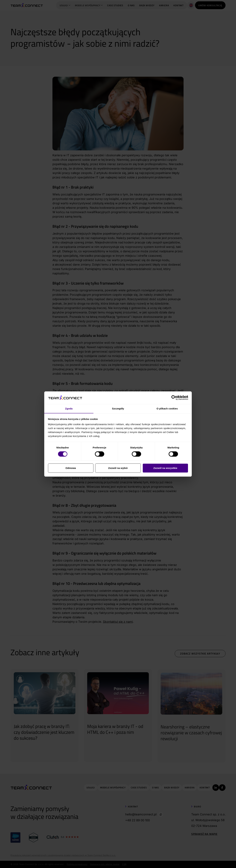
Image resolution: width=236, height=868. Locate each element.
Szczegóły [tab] (118, 409)
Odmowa (71, 468)
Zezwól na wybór (118, 468)
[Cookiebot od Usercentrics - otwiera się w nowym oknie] (174, 398)
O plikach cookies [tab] (167, 409)
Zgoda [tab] (69, 409)
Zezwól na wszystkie (165, 468)
